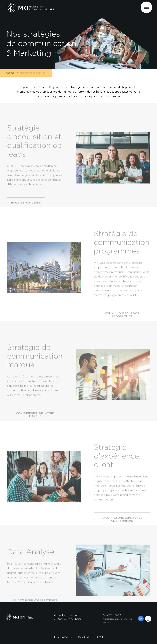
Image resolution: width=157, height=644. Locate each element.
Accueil (9, 73)
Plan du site (84, 637)
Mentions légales (63, 637)
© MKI (100, 637)
